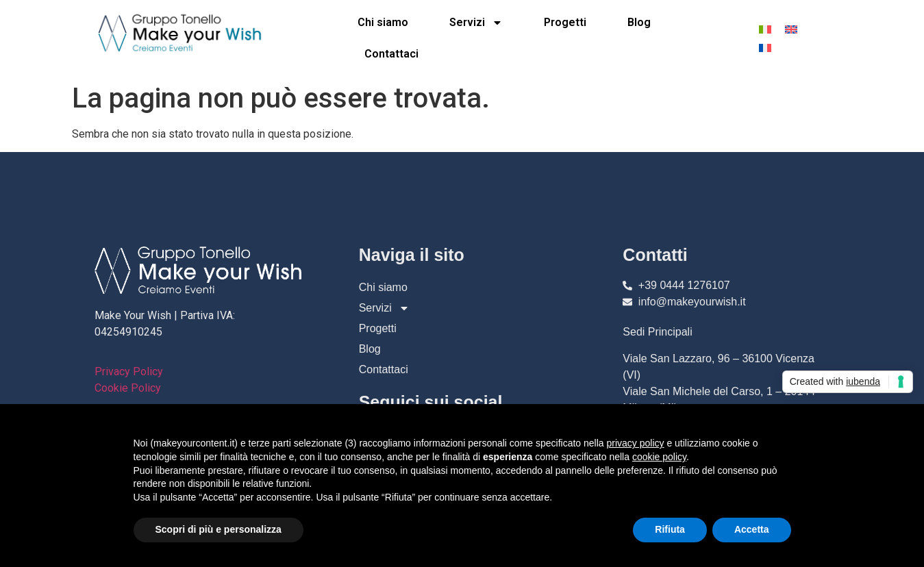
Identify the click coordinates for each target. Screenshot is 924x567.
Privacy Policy (129, 371)
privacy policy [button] (635, 443)
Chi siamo (383, 22)
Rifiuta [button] (670, 529)
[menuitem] (765, 29)
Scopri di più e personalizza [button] (218, 529)
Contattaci (391, 54)
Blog (639, 22)
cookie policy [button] (659, 457)
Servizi (476, 23)
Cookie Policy (128, 388)
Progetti (565, 22)
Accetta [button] (752, 529)
